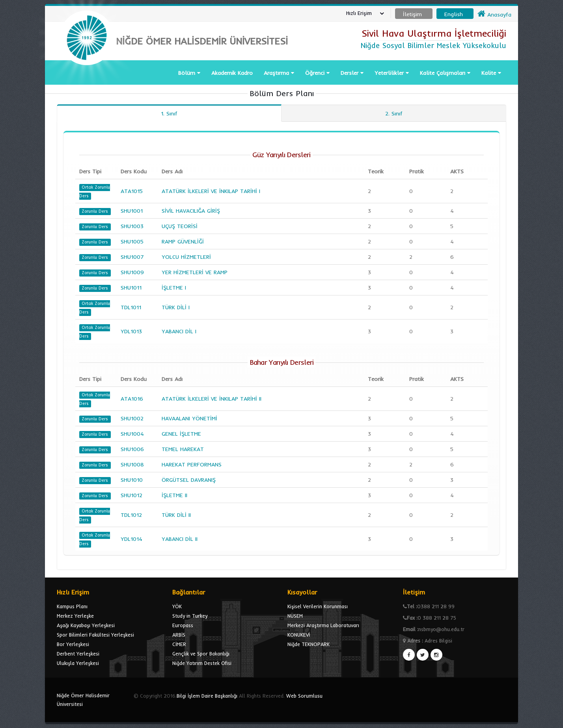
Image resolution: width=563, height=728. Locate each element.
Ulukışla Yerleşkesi (78, 663)
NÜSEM (295, 616)
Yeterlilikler (392, 73)
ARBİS (179, 635)
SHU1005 (132, 241)
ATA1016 (132, 399)
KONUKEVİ (299, 635)
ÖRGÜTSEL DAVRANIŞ (189, 480)
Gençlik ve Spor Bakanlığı (201, 654)
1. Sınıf (169, 113)
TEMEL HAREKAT (183, 449)
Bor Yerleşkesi (73, 644)
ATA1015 (132, 191)
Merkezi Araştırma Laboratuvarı (323, 625)
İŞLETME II (174, 495)
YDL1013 (131, 331)
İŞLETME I (174, 288)
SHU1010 (132, 480)
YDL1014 (131, 539)
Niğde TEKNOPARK (309, 644)
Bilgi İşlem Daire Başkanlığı (207, 696)
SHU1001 (132, 211)
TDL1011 (131, 307)
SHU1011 (131, 288)
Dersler (352, 73)
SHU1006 (132, 449)
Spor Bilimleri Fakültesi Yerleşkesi (95, 635)
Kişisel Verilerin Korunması (318, 606)
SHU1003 (132, 226)
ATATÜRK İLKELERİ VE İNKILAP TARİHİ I (211, 191)
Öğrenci (317, 73)
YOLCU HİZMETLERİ (186, 257)
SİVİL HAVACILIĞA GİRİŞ (191, 211)
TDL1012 (131, 515)
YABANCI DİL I (179, 331)
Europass (183, 625)
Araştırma (279, 73)
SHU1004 (132, 434)
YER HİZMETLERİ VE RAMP (195, 272)
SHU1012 (131, 495)
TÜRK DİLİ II (176, 515)
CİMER (179, 644)
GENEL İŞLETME (181, 434)
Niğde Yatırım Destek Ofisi (202, 663)
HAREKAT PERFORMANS (192, 464)
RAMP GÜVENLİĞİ (183, 241)
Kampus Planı (72, 606)
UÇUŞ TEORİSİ (180, 226)
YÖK (177, 606)
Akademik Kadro (232, 73)
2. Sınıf (394, 113)
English (454, 14)
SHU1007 (132, 257)
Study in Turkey (190, 616)
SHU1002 (132, 418)
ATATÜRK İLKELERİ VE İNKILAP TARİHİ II (212, 399)
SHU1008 (132, 464)
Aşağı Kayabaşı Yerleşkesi (86, 625)
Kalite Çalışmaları (445, 73)
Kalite (491, 73)
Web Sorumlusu (304, 696)
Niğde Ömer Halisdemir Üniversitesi (83, 700)
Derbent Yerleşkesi (78, 654)
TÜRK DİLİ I (176, 307)
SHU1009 (132, 272)
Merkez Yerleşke (75, 616)
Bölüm (189, 73)
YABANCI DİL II (180, 539)
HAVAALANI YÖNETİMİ (189, 418)
